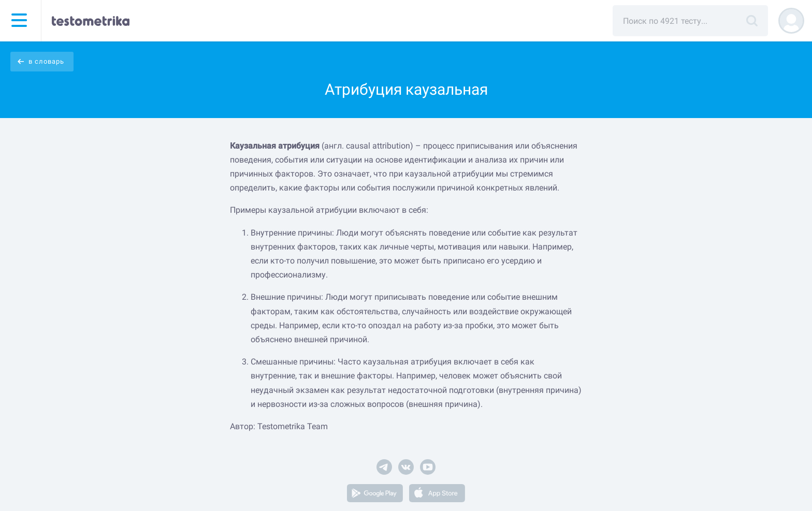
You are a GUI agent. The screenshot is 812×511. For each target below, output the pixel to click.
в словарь (46, 61)
